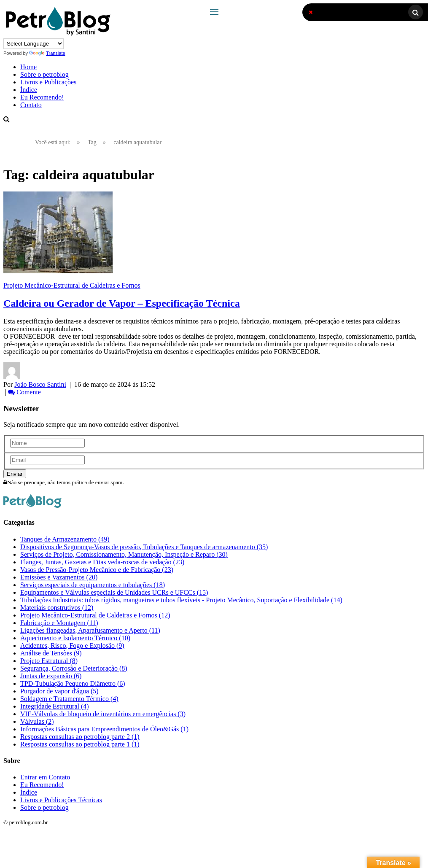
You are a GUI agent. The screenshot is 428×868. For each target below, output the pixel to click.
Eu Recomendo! (42, 97)
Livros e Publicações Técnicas (61, 800)
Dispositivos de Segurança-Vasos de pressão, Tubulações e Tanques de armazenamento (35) (144, 547)
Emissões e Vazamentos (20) (59, 577)
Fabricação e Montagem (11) (59, 623)
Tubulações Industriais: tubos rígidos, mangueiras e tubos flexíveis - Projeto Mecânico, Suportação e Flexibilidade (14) (181, 600)
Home (28, 67)
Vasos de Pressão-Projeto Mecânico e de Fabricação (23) (97, 570)
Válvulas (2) (37, 721)
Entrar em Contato (45, 777)
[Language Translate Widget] (34, 44)
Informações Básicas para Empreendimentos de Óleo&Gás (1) (104, 729)
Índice (29, 90)
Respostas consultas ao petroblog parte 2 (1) (80, 737)
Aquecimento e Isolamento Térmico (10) (75, 638)
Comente (24, 392)
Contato (31, 105)
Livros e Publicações (48, 82)
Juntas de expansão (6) (51, 676)
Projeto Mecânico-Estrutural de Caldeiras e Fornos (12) (95, 615)
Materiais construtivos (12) (57, 608)
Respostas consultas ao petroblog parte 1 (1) (80, 744)
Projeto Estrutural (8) (49, 661)
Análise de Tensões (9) (51, 653)
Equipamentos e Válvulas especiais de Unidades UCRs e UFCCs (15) (114, 592)
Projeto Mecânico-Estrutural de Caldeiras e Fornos (72, 285)
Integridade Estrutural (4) (55, 706)
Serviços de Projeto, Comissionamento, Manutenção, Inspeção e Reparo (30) (124, 554)
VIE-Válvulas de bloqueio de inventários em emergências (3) (103, 714)
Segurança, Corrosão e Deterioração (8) (74, 668)
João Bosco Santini (40, 384)
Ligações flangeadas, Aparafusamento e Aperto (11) (90, 630)
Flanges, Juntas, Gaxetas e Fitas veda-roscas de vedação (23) (102, 562)
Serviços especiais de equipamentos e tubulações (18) (93, 585)
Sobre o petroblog (44, 74)
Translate (47, 53)
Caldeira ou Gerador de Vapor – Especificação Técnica (122, 303)
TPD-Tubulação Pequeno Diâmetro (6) (73, 683)
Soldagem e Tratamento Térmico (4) (69, 699)
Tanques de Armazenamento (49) (65, 539)
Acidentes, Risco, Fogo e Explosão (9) (72, 646)
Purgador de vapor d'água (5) (59, 691)
